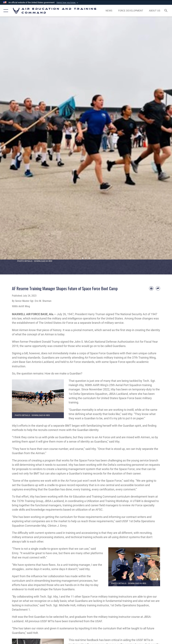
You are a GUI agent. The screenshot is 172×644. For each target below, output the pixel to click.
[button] (68, 3)
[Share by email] (158, 288)
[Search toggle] (167, 11)
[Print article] (151, 288)
